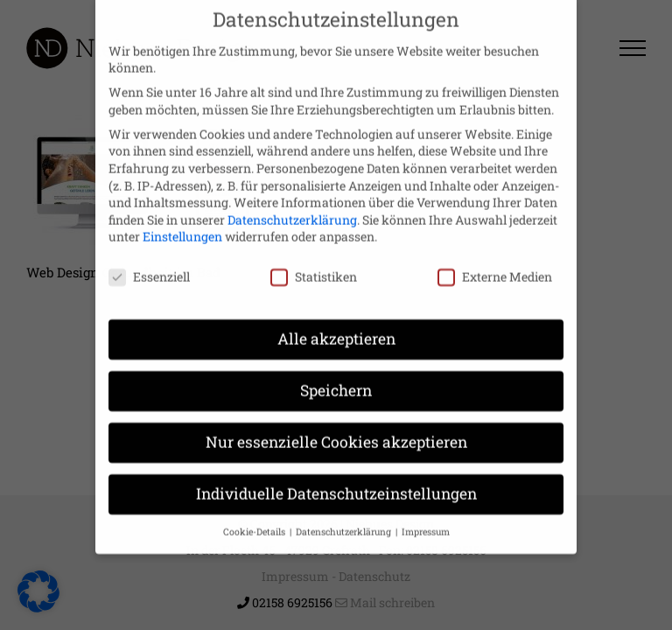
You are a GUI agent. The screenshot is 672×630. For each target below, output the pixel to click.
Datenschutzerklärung (292, 203)
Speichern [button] (336, 373)
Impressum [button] (426, 514)
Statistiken (314, 259)
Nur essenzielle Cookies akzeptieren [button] (336, 425)
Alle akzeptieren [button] (336, 322)
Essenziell (149, 259)
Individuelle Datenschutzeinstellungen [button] (336, 476)
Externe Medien (495, 259)
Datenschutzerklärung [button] (345, 514)
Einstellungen (182, 219)
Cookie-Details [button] (255, 514)
